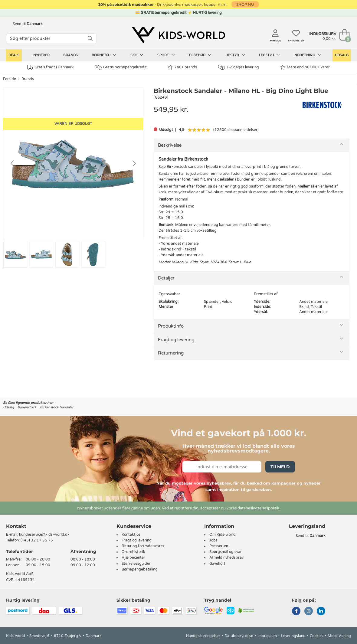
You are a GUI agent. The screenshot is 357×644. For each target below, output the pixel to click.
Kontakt (16, 526)
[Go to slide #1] (15, 255)
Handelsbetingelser (203, 636)
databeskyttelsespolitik (258, 508)
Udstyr (235, 55)
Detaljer (166, 278)
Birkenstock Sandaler (57, 407)
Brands (70, 55)
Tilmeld (280, 467)
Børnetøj (104, 55)
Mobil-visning (339, 636)
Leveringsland (293, 636)
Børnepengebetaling (140, 569)
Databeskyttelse (239, 636)
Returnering (171, 353)
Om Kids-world (223, 534)
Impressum (267, 636)
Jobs (213, 540)
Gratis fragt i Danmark (51, 67)
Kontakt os (131, 534)
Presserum (219, 546)
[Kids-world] (178, 35)
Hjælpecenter (133, 557)
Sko (137, 55)
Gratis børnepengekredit (121, 67)
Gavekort (217, 564)
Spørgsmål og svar (226, 552)
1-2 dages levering (239, 67)
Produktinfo (171, 326)
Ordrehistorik (133, 552)
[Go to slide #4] (93, 255)
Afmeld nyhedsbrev (226, 557)
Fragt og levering (176, 340)
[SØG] (90, 39)
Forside (10, 79)
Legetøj (269, 55)
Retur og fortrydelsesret (143, 546)
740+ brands (182, 67)
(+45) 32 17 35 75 (37, 540)
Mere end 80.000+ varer (305, 67)
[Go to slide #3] (67, 255)
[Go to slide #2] (41, 255)
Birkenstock (27, 407)
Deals (14, 55)
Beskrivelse (170, 145)
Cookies (317, 636)
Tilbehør (200, 55)
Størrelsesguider (136, 564)
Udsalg (342, 55)
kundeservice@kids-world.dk (44, 534)
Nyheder (41, 55)
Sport (166, 55)
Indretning (307, 55)
